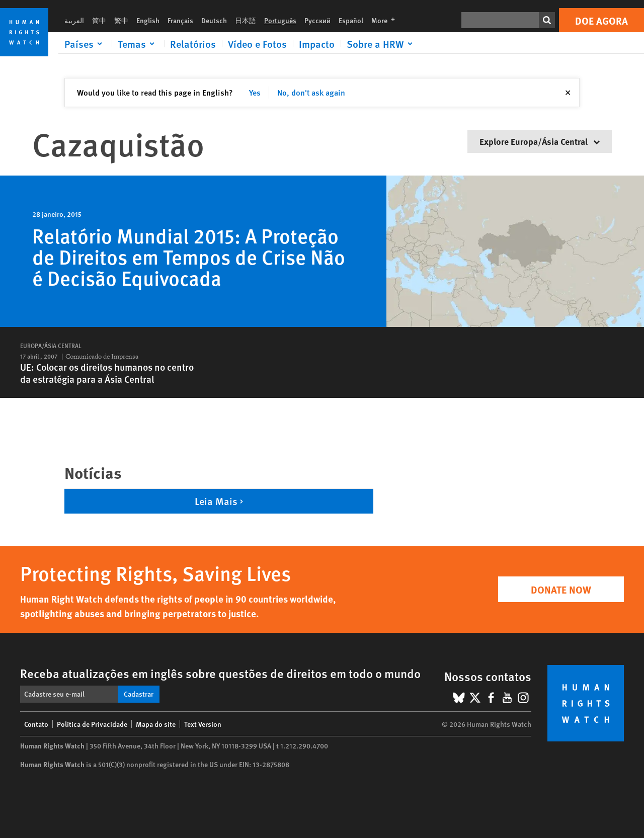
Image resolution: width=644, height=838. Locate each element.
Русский (317, 20)
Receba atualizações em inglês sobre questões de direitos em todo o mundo (220, 673)
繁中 (121, 20)
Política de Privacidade (92, 724)
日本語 (246, 20)
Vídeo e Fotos (257, 44)
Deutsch (214, 20)
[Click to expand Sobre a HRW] (381, 44)
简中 (99, 20)
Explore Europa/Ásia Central (540, 141)
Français (180, 20)
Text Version (203, 724)
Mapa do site (156, 724)
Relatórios (193, 44)
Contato (36, 724)
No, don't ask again (311, 92)
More (386, 20)
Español (351, 20)
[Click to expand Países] (85, 44)
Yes (255, 92)
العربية (74, 20)
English (148, 20)
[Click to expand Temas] (138, 44)
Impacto (317, 44)
